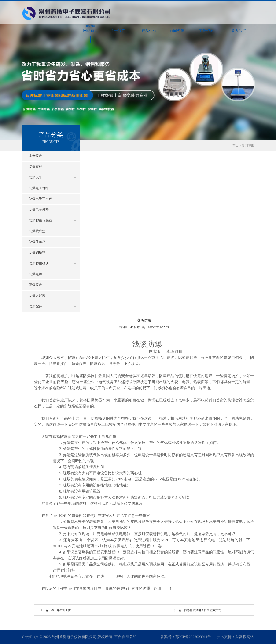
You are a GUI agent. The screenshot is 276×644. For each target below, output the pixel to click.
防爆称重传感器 (40, 220)
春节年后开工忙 (61, 610)
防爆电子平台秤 (40, 199)
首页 (236, 146)
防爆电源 (36, 274)
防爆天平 (36, 177)
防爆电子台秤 (39, 188)
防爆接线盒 (37, 231)
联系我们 (239, 28)
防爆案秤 (36, 167)
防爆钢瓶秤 (37, 253)
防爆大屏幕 (37, 296)
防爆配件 (36, 306)
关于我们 (118, 28)
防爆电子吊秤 (39, 210)
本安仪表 (36, 156)
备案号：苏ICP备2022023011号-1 (187, 637)
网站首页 (90, 28)
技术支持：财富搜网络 (235, 637)
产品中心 (149, 28)
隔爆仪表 (36, 285)
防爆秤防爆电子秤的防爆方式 (202, 610)
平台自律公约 (125, 637)
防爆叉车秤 (37, 242)
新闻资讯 (177, 28)
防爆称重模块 (39, 263)
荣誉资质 (206, 28)
